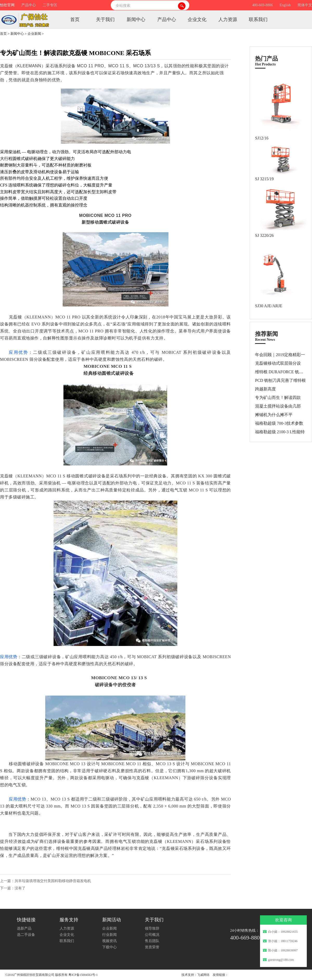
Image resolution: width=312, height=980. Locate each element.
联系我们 (258, 19)
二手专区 (50, 5)
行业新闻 (109, 935)
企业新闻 (34, 34)
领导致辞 (152, 928)
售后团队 (152, 941)
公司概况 (152, 935)
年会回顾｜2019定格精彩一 (280, 355)
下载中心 (109, 947)
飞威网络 (203, 975)
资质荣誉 (152, 947)
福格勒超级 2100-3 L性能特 (280, 432)
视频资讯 (109, 941)
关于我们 (105, 19)
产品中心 (29, 5)
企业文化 (197, 19)
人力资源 (228, 19)
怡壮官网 (7, 5)
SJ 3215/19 (264, 179)
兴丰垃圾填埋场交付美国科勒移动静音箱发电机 (53, 881)
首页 (75, 19)
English (285, 5)
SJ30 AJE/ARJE (269, 306)
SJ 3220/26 (264, 235)
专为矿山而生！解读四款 (278, 398)
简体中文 (305, 5)
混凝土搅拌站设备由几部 (278, 406)
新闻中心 (136, 19)
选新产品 (24, 928)
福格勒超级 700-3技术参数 (279, 423)
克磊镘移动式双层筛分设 (278, 363)
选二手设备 (26, 935)
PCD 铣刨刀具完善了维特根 (280, 380)
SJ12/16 (262, 138)
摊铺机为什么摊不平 (274, 415)
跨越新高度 (265, 389)
